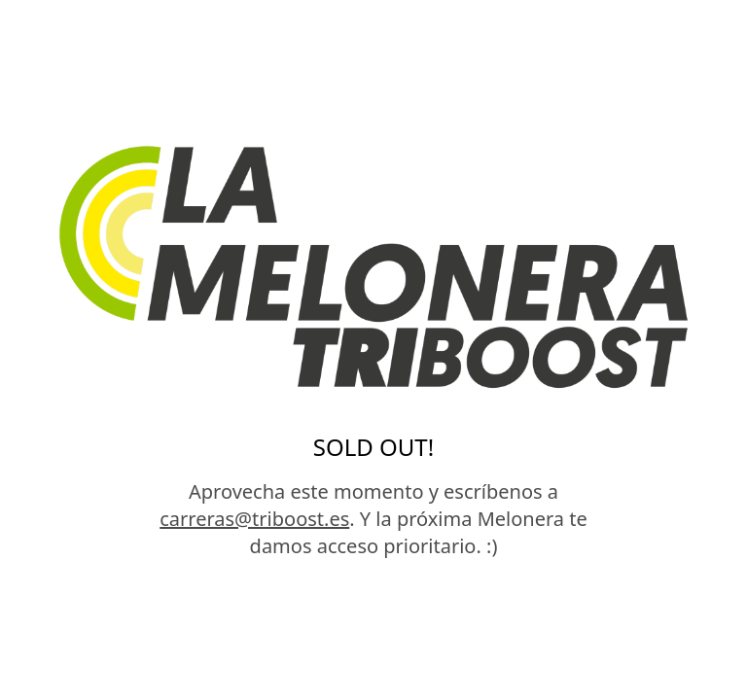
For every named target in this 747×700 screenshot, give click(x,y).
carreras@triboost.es (254, 519)
